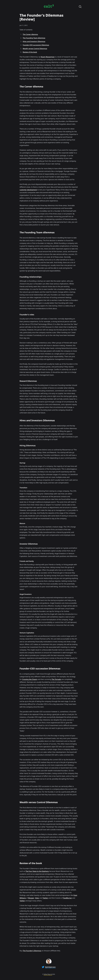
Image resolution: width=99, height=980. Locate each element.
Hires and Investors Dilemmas (34, 41)
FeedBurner (67, 898)
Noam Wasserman (48, 57)
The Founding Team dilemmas (34, 38)
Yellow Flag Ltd (48, 974)
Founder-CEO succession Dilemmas (36, 45)
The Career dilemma (30, 34)
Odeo (37, 898)
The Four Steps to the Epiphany (37, 871)
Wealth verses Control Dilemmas (35, 49)
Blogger (31, 898)
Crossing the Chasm (30, 679)
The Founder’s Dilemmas (32, 951)
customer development (28, 190)
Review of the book (30, 52)
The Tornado (56, 679)
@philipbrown (50, 967)
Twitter (45, 898)
